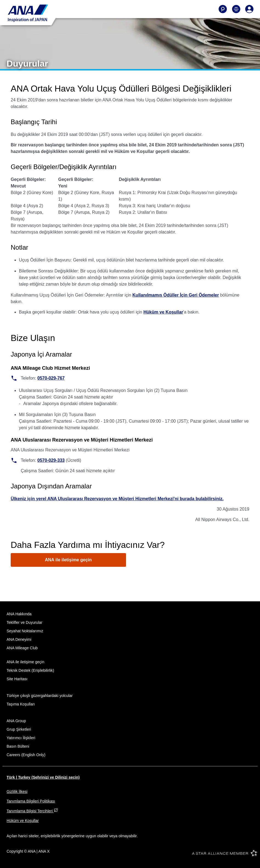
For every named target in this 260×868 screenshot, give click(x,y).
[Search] (223, 9)
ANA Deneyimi (19, 639)
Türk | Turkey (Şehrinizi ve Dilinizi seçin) (43, 777)
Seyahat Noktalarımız (25, 631)
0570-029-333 (51, 460)
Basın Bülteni (18, 746)
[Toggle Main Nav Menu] (236, 9)
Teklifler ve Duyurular (25, 622)
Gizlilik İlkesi (17, 792)
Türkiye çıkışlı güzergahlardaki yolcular (40, 696)
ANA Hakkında (19, 614)
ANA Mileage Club (22, 648)
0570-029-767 (51, 378)
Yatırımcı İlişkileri (21, 738)
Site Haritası (17, 679)
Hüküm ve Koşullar (163, 312)
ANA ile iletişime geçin (68, 560)
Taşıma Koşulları (21, 704)
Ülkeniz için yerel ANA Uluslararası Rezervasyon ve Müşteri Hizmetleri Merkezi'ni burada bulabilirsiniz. (117, 499)
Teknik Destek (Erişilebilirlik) (30, 670)
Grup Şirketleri (19, 729)
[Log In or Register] (249, 9)
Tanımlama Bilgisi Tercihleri (32, 811)
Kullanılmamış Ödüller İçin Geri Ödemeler (176, 295)
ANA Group (16, 721)
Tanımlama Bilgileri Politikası (31, 801)
